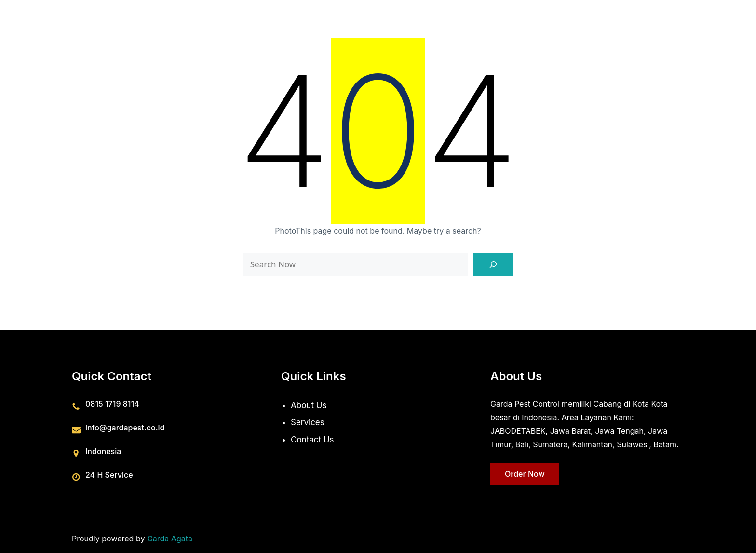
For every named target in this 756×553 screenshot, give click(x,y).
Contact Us (312, 440)
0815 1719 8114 (112, 403)
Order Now (525, 473)
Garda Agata (170, 539)
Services (308, 422)
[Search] (493, 264)
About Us (309, 405)
